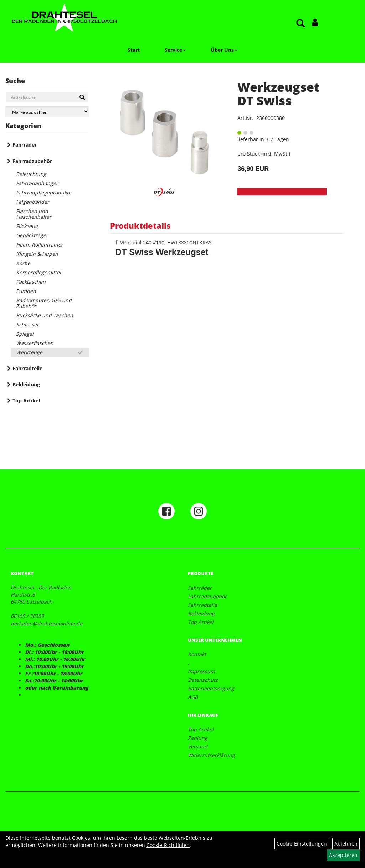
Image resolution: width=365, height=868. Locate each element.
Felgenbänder (33, 202)
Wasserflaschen (35, 343)
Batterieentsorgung (211, 688)
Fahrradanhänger (37, 183)
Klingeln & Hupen (37, 254)
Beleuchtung (31, 174)
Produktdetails (140, 225)
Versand (198, 747)
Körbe (23, 263)
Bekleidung (26, 384)
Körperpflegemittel (38, 272)
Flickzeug (27, 226)
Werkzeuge (29, 352)
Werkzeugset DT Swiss (279, 94)
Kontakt (197, 654)
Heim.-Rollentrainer (40, 245)
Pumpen (26, 291)
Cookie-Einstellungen (302, 844)
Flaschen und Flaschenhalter (34, 214)
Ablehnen (346, 844)
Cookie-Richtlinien (168, 845)
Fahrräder (25, 145)
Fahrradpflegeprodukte (44, 192)
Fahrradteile (27, 368)
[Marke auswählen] (47, 111)
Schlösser (27, 324)
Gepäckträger (32, 235)
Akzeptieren (343, 855)
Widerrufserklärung (211, 755)
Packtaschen (31, 282)
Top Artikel (26, 400)
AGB (193, 697)
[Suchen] (82, 97)
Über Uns (224, 50)
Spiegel (25, 334)
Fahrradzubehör (32, 161)
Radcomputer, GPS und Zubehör (44, 303)
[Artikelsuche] (300, 24)
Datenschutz (203, 680)
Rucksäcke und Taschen (45, 315)
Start (134, 50)
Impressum (201, 671)
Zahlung (198, 738)
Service (175, 50)
